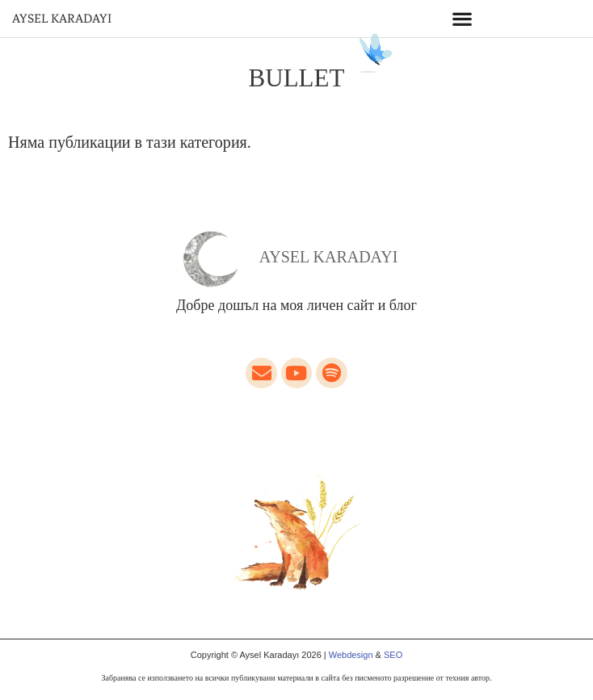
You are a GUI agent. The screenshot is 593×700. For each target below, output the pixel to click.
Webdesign (351, 655)
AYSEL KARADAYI (62, 19)
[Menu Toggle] (462, 19)
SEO (393, 655)
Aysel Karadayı (329, 257)
